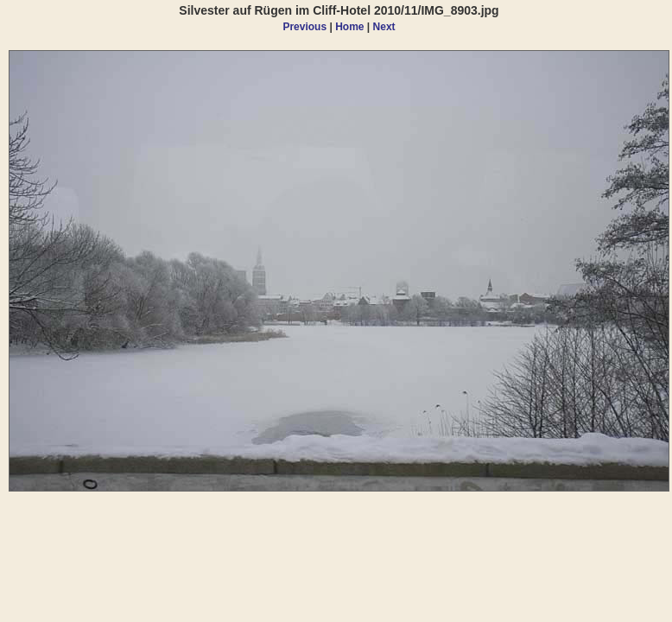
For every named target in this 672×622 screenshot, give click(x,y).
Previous (304, 27)
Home (349, 27)
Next (384, 27)
